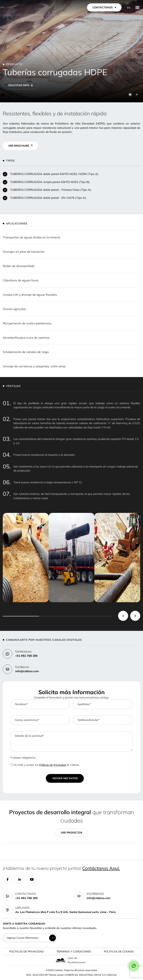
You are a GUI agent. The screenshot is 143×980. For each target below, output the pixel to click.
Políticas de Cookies (119, 952)
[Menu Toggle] (137, 7)
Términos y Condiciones (74, 952)
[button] (130, 95)
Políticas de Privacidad (52, 765)
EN (129, 8)
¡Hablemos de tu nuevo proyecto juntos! (61, 869)
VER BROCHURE (19, 146)
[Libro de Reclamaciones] (61, 961)
